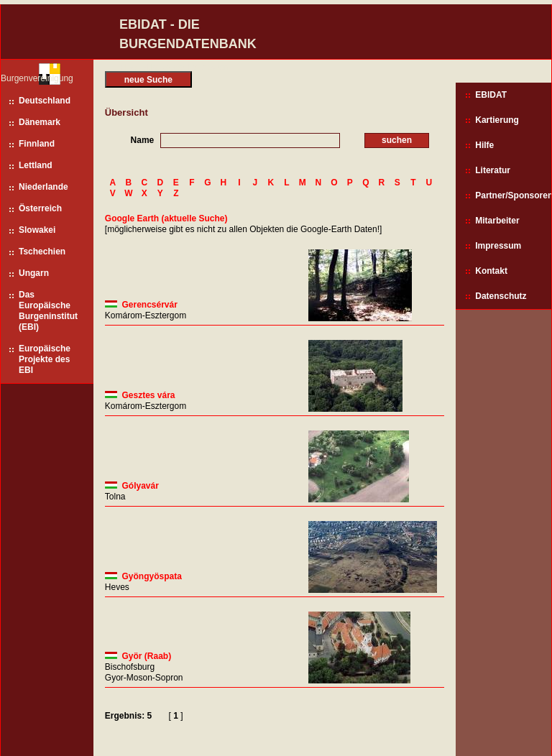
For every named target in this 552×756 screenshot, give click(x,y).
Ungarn (34, 273)
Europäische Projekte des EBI (45, 359)
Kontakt (491, 271)
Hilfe (484, 145)
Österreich (40, 208)
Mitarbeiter (497, 221)
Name (143, 140)
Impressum (498, 246)
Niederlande (43, 187)
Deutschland (45, 101)
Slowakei (37, 230)
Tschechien (42, 252)
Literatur (493, 170)
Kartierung (497, 120)
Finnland (37, 144)
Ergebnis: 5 (128, 716)
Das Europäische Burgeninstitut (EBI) (48, 311)
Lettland (36, 165)
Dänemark (40, 122)
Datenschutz (501, 296)
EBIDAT (491, 95)
